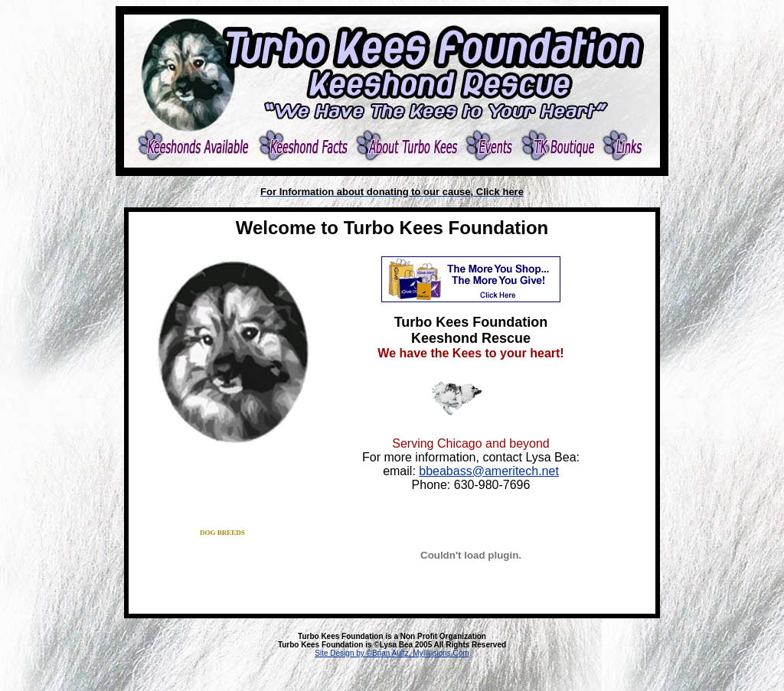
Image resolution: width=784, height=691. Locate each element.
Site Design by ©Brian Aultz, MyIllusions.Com (392, 653)
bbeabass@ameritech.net (489, 471)
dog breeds (222, 533)
